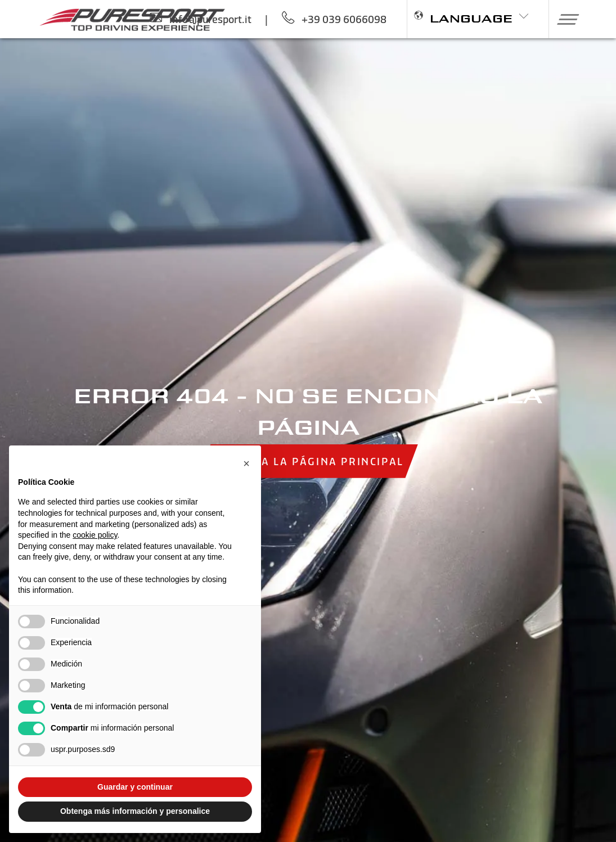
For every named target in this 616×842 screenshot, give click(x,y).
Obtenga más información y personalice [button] (135, 811)
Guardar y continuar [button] (135, 787)
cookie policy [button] (95, 535)
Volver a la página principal (308, 461)
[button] (563, 19)
